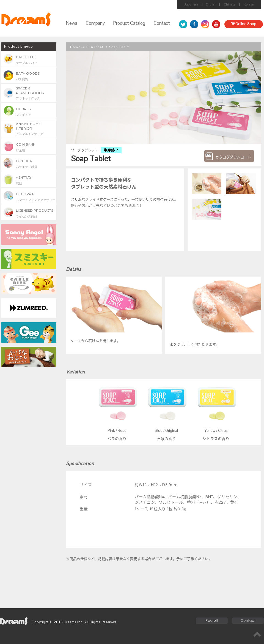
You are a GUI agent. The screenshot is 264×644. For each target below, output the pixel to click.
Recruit (212, 621)
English (211, 4)
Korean (249, 4)
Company (95, 23)
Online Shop (244, 24)
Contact (162, 23)
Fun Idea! (95, 47)
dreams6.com (14, 621)
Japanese (191, 4)
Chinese (230, 4)
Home (75, 47)
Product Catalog (129, 23)
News (71, 23)
